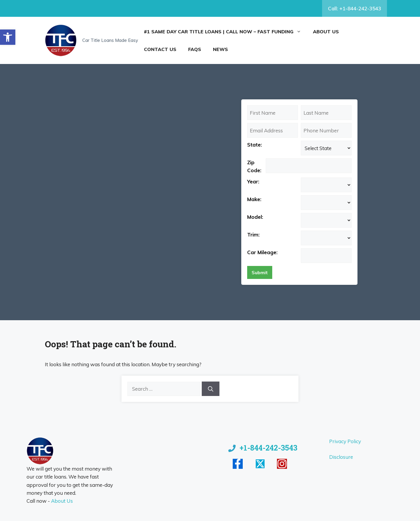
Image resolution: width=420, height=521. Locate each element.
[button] (8, 37)
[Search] (211, 389)
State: (255, 145)
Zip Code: (254, 166)
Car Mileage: (262, 252)
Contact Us (160, 49)
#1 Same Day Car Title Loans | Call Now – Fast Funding (225, 32)
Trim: (253, 235)
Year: (253, 181)
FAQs (195, 49)
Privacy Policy (345, 441)
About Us (326, 32)
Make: (254, 199)
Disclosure (341, 457)
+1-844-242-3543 (268, 448)
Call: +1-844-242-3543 (355, 8)
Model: (255, 217)
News (220, 49)
